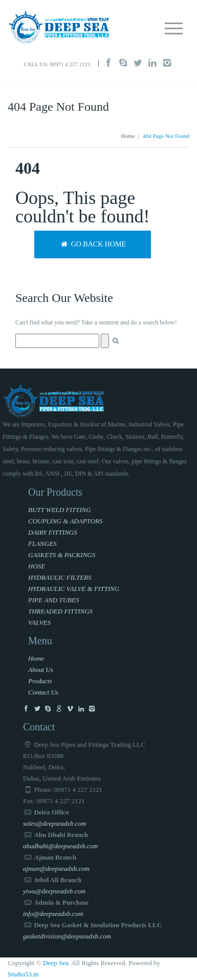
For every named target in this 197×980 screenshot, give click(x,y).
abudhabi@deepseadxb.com (61, 846)
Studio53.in (23, 974)
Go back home (93, 244)
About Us (41, 670)
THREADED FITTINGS (60, 611)
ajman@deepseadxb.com (56, 869)
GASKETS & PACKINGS (62, 555)
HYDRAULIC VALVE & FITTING (74, 589)
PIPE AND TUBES (53, 600)
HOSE (37, 566)
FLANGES (42, 544)
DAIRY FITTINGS (52, 532)
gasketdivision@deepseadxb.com (67, 936)
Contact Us (43, 692)
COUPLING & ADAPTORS (65, 521)
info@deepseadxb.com (53, 914)
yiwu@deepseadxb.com (54, 891)
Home (128, 136)
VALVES (39, 622)
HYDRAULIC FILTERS (60, 577)
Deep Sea (56, 963)
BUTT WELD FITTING (60, 510)
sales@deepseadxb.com (55, 823)
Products (40, 681)
